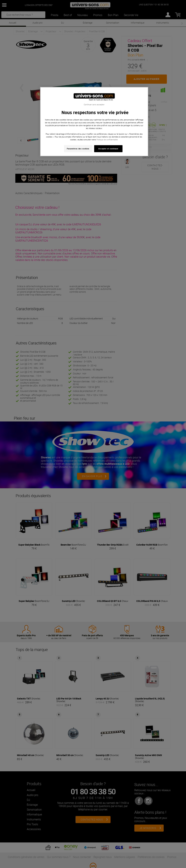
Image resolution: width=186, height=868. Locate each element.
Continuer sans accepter (94, 105)
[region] (94, 122)
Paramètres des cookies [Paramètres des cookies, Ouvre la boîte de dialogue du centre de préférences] (78, 149)
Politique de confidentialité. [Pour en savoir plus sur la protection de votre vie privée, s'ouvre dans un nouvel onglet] (107, 140)
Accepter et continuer (108, 149)
